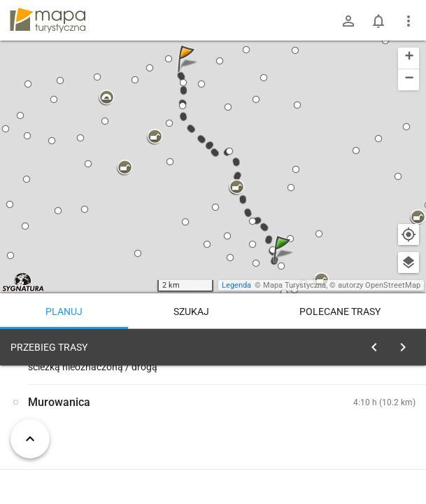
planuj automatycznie (371, 435)
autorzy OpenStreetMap (379, 285)
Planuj (64, 311)
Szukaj (191, 311)
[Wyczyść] (404, 344)
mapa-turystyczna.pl (48, 20)
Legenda (236, 285)
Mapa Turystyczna (294, 285)
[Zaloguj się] (348, 21)
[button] (284, 263)
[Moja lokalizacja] (409, 234)
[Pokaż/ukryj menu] (409, 21)
